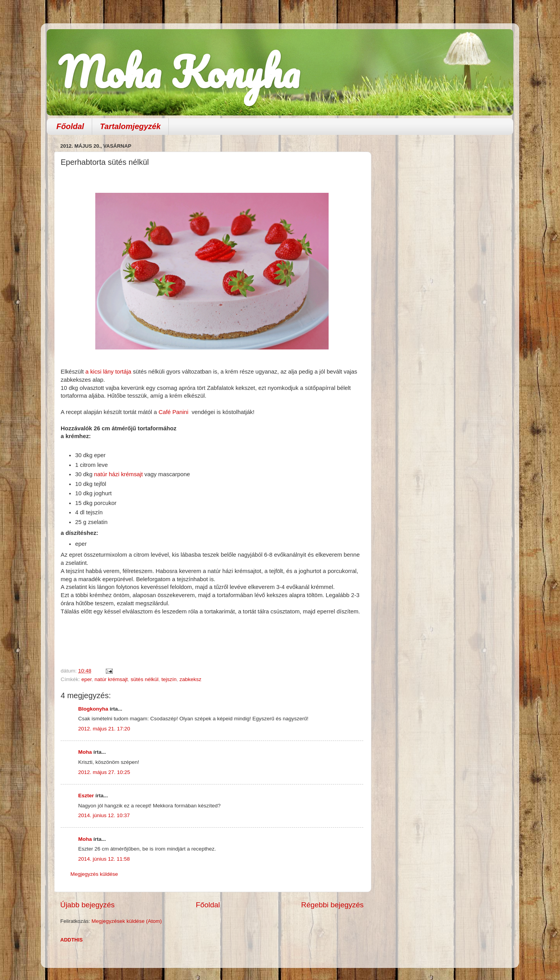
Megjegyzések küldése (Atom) (127, 921)
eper (86, 679)
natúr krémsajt (111, 679)
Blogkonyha (93, 709)
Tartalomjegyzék (130, 126)
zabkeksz (190, 679)
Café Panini (174, 412)
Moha (85, 752)
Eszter (86, 796)
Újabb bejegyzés (87, 905)
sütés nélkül (144, 679)
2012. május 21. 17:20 (104, 729)
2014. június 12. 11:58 (104, 859)
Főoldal (70, 126)
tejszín (169, 679)
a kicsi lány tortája (108, 372)
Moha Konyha (179, 72)
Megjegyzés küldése (94, 874)
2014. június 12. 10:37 (104, 815)
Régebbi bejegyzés (332, 905)
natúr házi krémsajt (118, 474)
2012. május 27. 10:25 (104, 772)
